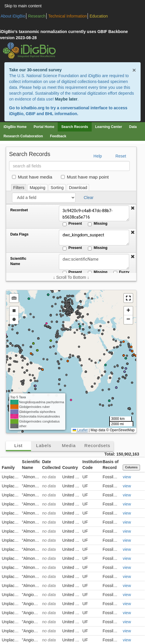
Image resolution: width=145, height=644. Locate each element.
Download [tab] (78, 188)
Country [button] (70, 468)
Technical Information (68, 16)
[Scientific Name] (94, 262)
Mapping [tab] (37, 188)
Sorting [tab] (57, 188)
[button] (133, 208)
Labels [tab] (44, 445)
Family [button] (8, 468)
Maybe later (66, 99)
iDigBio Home (15, 127)
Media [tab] (69, 445)
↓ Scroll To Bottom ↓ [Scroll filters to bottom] (71, 277)
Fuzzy (121, 272)
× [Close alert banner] (134, 70)
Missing (98, 224)
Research (37, 16)
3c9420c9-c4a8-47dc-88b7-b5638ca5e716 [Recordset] (94, 213)
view (127, 477)
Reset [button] (121, 156)
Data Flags (19, 234)
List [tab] (18, 445)
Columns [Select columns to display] (131, 467)
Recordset (19, 210)
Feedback (58, 136)
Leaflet (80, 430)
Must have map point (85, 177)
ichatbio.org (33, 108)
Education (99, 16)
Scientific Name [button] (31, 465)
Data (133, 127)
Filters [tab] (19, 188)
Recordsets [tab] (97, 445)
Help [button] (98, 156)
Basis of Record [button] (110, 465)
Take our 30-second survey (35, 70)
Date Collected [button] (51, 465)
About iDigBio (13, 16)
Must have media (32, 177)
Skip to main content (23, 6)
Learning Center (109, 127)
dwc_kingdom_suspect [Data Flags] (94, 238)
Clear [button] (89, 198)
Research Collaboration (23, 136)
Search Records (75, 127)
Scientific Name (18, 261)
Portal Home (44, 127)
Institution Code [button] (92, 465)
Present (72, 224)
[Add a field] (44, 198)
